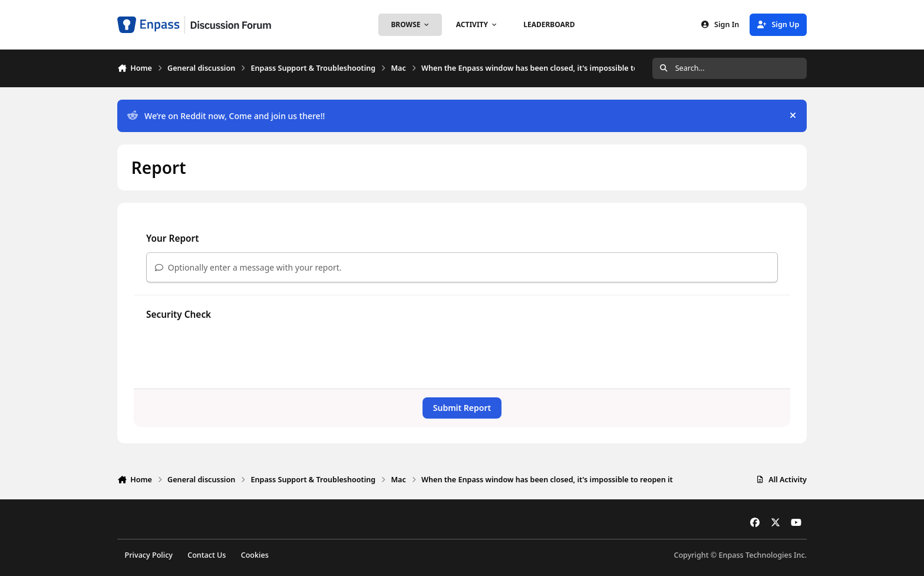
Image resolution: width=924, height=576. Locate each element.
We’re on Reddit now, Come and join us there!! (226, 116)
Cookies (255, 555)
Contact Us (207, 555)
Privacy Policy (149, 555)
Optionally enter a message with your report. (248, 267)
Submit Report (462, 408)
